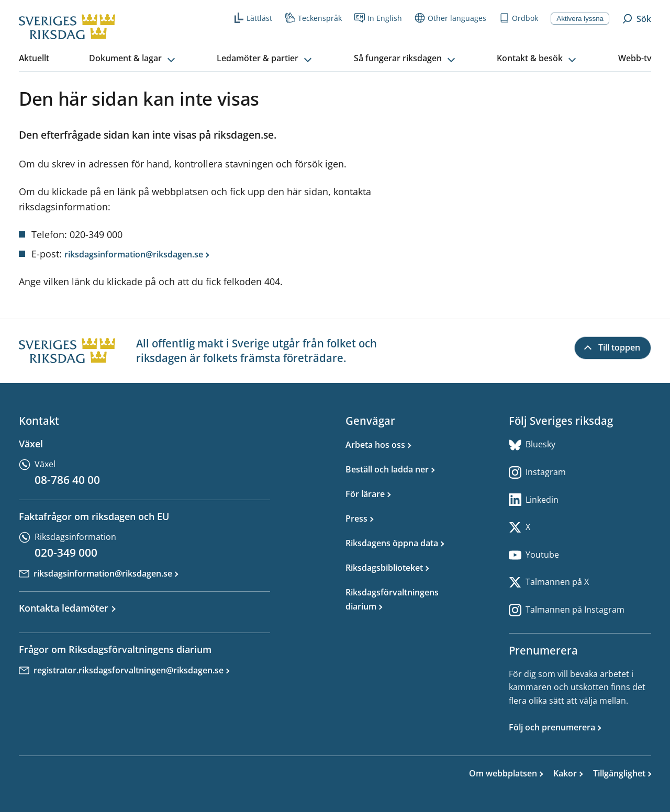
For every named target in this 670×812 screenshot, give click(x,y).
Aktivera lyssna (580, 19)
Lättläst (253, 18)
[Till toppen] (613, 348)
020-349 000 (66, 552)
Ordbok (518, 18)
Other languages (450, 18)
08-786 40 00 (67, 480)
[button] (133, 59)
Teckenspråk (313, 18)
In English (378, 18)
